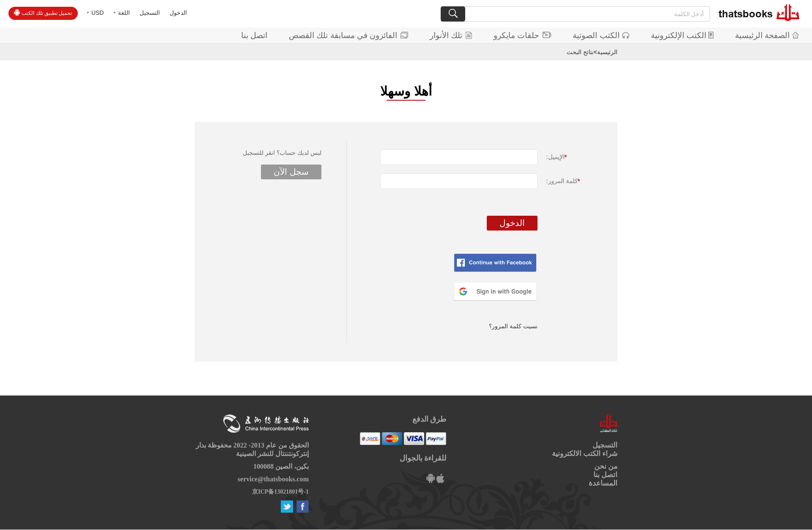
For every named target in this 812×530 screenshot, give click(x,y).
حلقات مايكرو (522, 35)
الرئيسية (607, 52)
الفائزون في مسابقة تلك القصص (348, 35)
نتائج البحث (580, 52)
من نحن (606, 466)
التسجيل (150, 13)
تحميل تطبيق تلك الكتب (43, 13)
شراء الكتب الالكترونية (585, 454)
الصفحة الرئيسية (767, 35)
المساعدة (603, 483)
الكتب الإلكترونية (682, 35)
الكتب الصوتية (601, 35)
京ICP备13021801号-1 (280, 492)
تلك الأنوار (451, 35)
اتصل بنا (254, 35)
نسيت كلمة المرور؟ (513, 326)
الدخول (178, 13)
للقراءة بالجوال (423, 458)
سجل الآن (291, 172)
